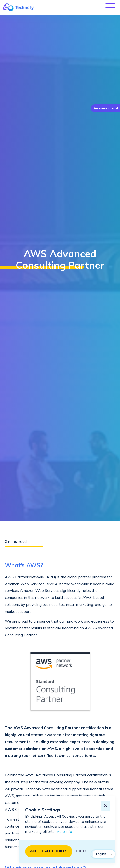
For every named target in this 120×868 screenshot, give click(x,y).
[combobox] (104, 854)
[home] (17, 7)
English (101, 854)
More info (64, 831)
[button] (111, 7)
